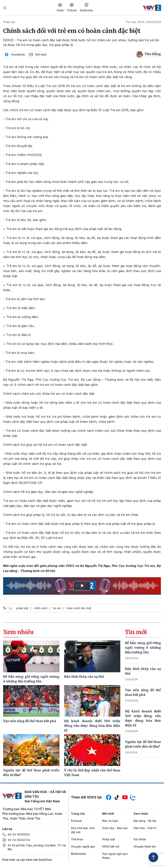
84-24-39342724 (19, 840)
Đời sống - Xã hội (145, 821)
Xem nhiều (141, 814)
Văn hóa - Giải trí (145, 828)
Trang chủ (78, 814)
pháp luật (22, 608)
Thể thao (77, 839)
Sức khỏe (140, 839)
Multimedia (86, 7)
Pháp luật (9, 22)
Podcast (72, 7)
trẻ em (57, 608)
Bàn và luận (110, 821)
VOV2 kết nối (111, 846)
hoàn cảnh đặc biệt (79, 608)
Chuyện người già (83, 846)
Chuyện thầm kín (145, 846)
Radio (60, 7)
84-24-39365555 (19, 834)
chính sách (41, 608)
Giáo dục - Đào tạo (115, 828)
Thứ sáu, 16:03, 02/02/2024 (143, 22)
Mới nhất (108, 814)
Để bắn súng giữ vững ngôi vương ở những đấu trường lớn (143, 648)
